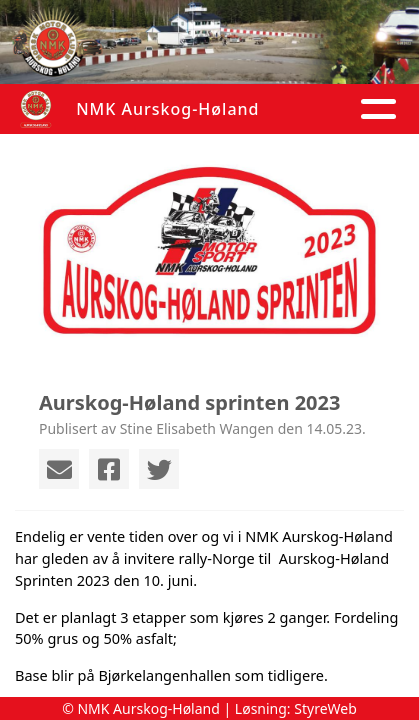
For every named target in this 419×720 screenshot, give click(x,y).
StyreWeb (325, 708)
